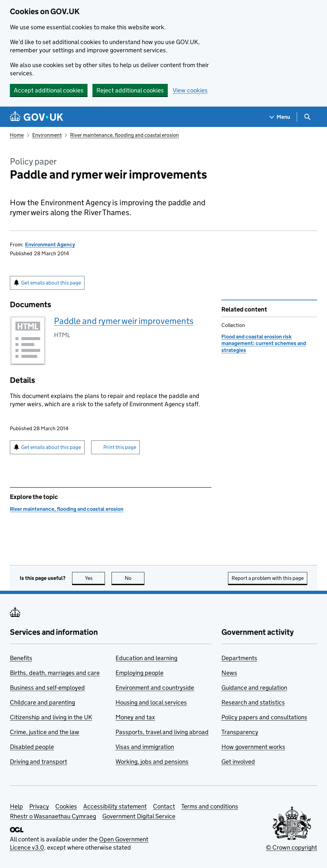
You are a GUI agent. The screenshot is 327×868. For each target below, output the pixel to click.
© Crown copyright (291, 847)
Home (17, 135)
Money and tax (135, 717)
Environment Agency (50, 245)
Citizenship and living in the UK (51, 717)
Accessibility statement (115, 806)
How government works (253, 747)
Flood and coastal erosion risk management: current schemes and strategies (264, 343)
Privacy (39, 806)
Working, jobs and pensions (152, 762)
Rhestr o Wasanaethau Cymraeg (53, 816)
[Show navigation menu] (280, 117)
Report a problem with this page (268, 578)
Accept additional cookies (49, 90)
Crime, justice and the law (45, 732)
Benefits (21, 658)
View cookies (190, 90)
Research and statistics (253, 702)
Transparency (240, 732)
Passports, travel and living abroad (162, 732)
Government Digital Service (139, 816)
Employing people (139, 673)
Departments (239, 658)
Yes (95, 578)
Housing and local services (151, 702)
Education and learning (146, 658)
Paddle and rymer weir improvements (124, 321)
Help (16, 806)
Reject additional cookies (130, 90)
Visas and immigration (145, 747)
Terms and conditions (210, 806)
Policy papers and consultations (264, 717)
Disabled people (32, 747)
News (229, 673)
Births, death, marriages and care (55, 673)
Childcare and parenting (42, 702)
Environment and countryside (155, 688)
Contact (164, 806)
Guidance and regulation (254, 688)
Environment (47, 135)
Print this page (120, 447)
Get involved (238, 762)
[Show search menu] (307, 117)
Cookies (66, 806)
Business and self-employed (47, 688)
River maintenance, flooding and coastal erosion (125, 135)
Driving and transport (38, 762)
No (135, 578)
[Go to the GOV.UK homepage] (37, 117)
